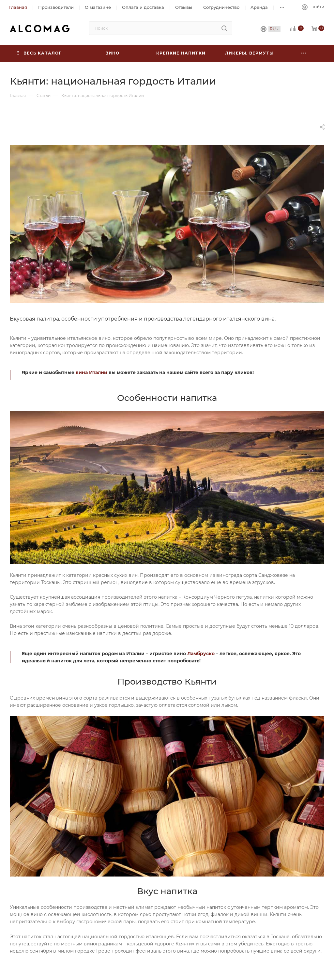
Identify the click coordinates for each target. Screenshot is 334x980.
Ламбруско (201, 654)
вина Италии (91, 372)
